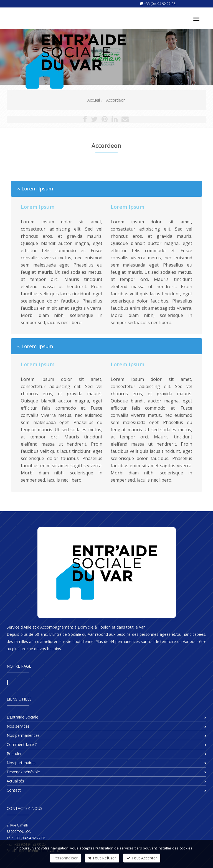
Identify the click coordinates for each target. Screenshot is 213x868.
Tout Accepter (142, 858)
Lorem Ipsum (35, 189)
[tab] (106, 189)
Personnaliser (65, 858)
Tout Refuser (102, 858)
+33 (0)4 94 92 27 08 (160, 4)
